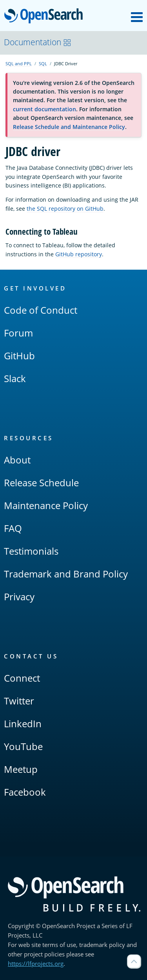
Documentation (38, 42)
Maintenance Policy (46, 505)
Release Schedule (41, 483)
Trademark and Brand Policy (66, 574)
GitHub (19, 356)
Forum (18, 333)
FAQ (13, 528)
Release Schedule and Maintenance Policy (69, 127)
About (17, 460)
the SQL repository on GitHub (65, 209)
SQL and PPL (19, 63)
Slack (15, 378)
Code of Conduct (41, 310)
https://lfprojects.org (36, 963)
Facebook (25, 792)
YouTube (23, 746)
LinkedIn (23, 724)
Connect (22, 678)
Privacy (19, 597)
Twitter (19, 701)
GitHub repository (79, 254)
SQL (43, 63)
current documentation (44, 109)
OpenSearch (46, 17)
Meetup (21, 769)
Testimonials (31, 551)
